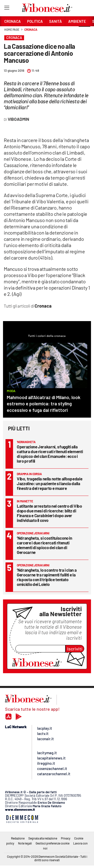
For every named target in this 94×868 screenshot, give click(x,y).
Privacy (66, 838)
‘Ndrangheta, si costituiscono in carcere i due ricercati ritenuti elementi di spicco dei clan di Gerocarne (44, 545)
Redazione (18, 838)
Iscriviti (75, 649)
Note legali (25, 843)
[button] (84, 32)
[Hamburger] (7, 9)
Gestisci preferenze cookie (53, 843)
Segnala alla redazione (43, 838)
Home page (12, 30)
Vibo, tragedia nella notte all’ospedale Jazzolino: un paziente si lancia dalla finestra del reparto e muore (50, 483)
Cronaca (31, 30)
